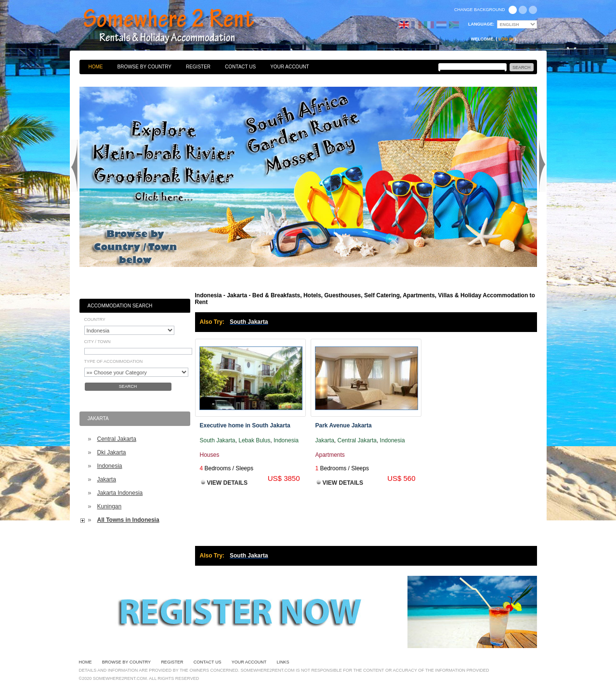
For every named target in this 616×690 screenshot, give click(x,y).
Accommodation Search (120, 306)
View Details (227, 483)
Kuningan (110, 506)
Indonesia (110, 466)
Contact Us (240, 67)
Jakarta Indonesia (120, 493)
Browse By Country (144, 67)
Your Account (290, 67)
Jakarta (107, 479)
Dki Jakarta (112, 452)
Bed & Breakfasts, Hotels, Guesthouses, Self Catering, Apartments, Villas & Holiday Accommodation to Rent (179, 27)
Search (128, 386)
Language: (481, 24)
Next (542, 166)
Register (198, 67)
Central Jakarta (117, 439)
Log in (506, 39)
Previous (74, 166)
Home (96, 67)
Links (283, 662)
